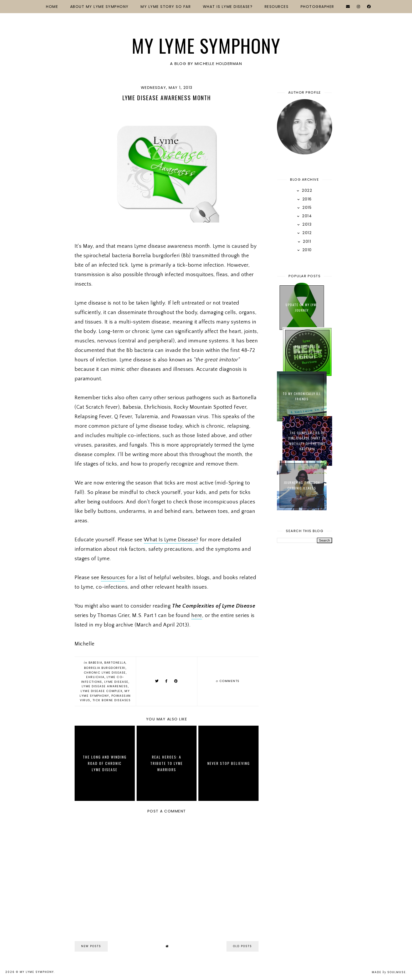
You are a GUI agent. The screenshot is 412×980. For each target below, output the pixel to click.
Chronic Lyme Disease (105, 673)
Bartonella (115, 663)
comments (228, 681)
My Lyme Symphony (206, 45)
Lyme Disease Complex (102, 691)
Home (52, 7)
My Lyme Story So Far (166, 7)
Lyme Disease (116, 682)
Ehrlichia (95, 677)
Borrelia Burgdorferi (105, 668)
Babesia (96, 663)
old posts (243, 946)
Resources (277, 7)
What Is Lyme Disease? (228, 7)
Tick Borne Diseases (112, 700)
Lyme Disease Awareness (105, 686)
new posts (91, 946)
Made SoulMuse (389, 972)
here (197, 615)
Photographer (317, 7)
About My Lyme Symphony (99, 7)
